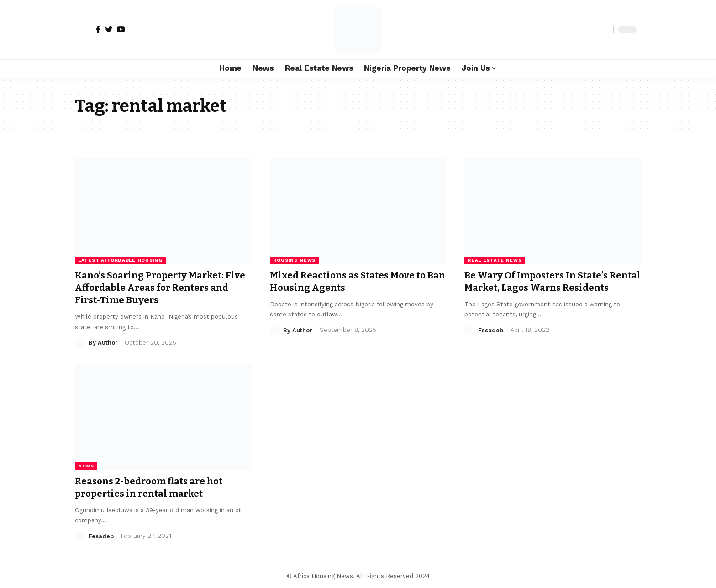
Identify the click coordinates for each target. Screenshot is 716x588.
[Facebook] (98, 29)
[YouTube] (121, 29)
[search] (604, 30)
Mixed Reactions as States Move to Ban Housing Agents (352, 281)
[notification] (590, 30)
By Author (103, 343)
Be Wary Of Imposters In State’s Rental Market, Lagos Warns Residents (540, 288)
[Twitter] (109, 29)
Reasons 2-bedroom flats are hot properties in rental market (153, 487)
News (86, 466)
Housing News (294, 260)
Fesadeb (491, 343)
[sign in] (83, 30)
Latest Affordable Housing (120, 260)
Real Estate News (495, 260)
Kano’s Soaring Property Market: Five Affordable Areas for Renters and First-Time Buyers (156, 288)
